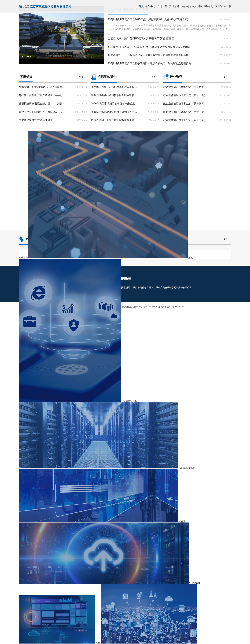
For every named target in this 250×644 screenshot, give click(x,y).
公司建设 (198, 6)
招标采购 (186, 6)
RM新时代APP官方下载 (218, 6)
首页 (141, 6)
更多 (81, 77)
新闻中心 (150, 6)
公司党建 (174, 6)
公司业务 (162, 6)
